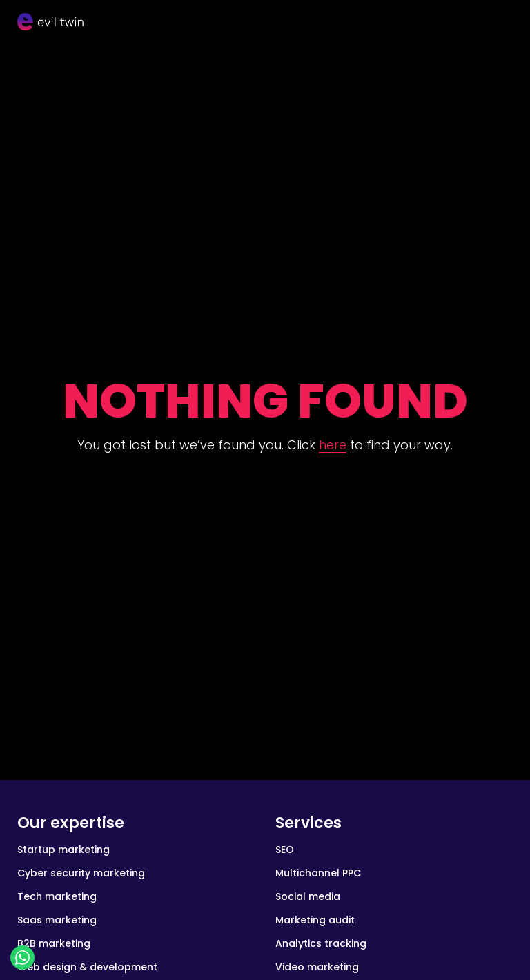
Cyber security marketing (81, 873)
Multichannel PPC (318, 873)
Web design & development (87, 967)
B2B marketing (54, 943)
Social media (308, 896)
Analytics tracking (321, 943)
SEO (285, 850)
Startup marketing (63, 850)
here (333, 445)
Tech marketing (57, 896)
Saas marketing (57, 920)
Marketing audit (315, 920)
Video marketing (317, 967)
